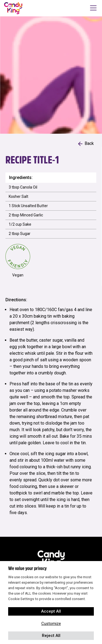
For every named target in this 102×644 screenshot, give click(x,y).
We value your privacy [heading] (27, 568)
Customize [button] (51, 624)
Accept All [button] (51, 611)
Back (86, 143)
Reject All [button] (51, 636)
